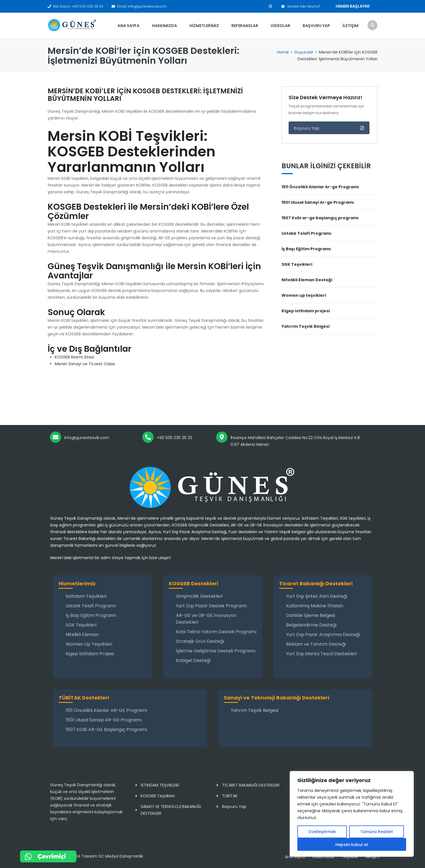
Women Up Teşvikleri (89, 644)
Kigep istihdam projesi (306, 311)
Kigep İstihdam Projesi (90, 654)
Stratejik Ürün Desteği (200, 641)
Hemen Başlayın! (353, 6)
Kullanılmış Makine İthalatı (315, 606)
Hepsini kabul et (352, 845)
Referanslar (245, 26)
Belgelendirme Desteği (311, 625)
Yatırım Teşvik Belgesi (306, 326)
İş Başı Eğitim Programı (306, 249)
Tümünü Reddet (377, 832)
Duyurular (304, 52)
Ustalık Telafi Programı (306, 233)
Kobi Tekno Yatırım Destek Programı (216, 632)
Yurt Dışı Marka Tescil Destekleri (321, 654)
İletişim (350, 26)
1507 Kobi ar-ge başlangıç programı (320, 218)
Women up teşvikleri (304, 295)
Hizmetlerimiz (204, 26)
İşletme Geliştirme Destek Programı (216, 651)
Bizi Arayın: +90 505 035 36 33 (78, 6)
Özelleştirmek (322, 832)
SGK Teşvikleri (297, 264)
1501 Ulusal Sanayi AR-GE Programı (104, 720)
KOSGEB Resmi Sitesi (74, 357)
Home (283, 52)
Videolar (280, 26)
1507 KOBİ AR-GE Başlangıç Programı (106, 729)
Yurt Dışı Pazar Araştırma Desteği (323, 635)
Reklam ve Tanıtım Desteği (316, 644)
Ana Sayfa (129, 26)
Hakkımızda (164, 26)
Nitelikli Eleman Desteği (307, 280)
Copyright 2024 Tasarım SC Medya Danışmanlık (97, 856)
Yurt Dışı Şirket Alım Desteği (317, 596)
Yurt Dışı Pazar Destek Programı (211, 606)
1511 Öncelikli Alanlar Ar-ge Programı (320, 187)
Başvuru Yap (316, 26)
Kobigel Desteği (193, 660)
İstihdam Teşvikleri (86, 596)
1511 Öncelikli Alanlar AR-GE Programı (106, 710)
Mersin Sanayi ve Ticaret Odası (85, 364)
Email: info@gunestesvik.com (142, 6)
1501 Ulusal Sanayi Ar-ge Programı (318, 202)
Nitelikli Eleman (82, 635)
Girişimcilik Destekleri (199, 596)
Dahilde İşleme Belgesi (311, 615)
